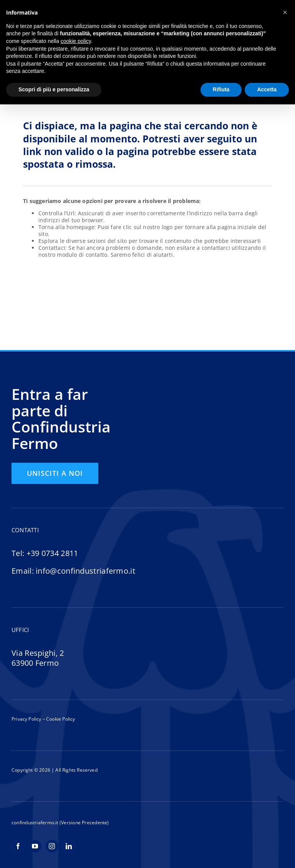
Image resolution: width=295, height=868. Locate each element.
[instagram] (52, 846)
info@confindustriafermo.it (85, 571)
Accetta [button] (267, 89)
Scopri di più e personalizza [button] (54, 89)
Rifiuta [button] (221, 89)
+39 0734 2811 (52, 553)
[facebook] (18, 846)
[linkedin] (69, 846)
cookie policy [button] (76, 41)
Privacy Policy (27, 719)
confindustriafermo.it (35, 823)
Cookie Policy (60, 719)
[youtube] (35, 846)
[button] (285, 12)
